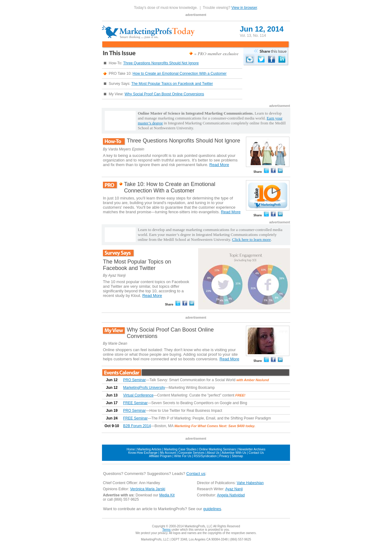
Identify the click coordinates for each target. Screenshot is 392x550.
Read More (219, 165)
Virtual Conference (138, 395)
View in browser (244, 8)
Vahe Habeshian (250, 483)
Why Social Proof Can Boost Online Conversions (164, 94)
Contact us (196, 474)
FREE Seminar (135, 403)
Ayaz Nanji (234, 489)
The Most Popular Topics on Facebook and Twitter (172, 84)
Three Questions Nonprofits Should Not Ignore (161, 63)
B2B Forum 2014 (137, 426)
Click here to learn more (251, 239)
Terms (166, 530)
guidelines (212, 509)
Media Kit (167, 495)
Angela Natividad (231, 495)
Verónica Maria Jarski (148, 489)
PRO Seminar (134, 380)
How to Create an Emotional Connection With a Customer (180, 74)
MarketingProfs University (144, 388)
